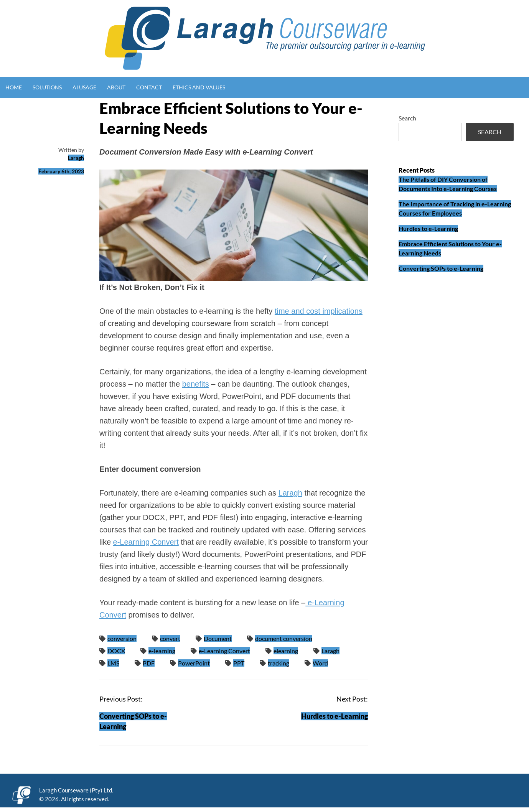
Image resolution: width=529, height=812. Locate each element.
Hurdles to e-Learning (335, 716)
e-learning (162, 651)
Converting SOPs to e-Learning (441, 268)
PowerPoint (194, 663)
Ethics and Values (199, 87)
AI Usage (84, 87)
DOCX (116, 651)
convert (170, 638)
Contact (149, 87)
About (116, 87)
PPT (239, 663)
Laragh (76, 158)
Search (407, 118)
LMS (113, 663)
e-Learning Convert (146, 542)
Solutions (47, 87)
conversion (122, 638)
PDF (149, 663)
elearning (286, 651)
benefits (196, 384)
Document (218, 638)
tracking (279, 663)
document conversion (284, 638)
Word (320, 663)
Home (14, 87)
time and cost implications (319, 311)
